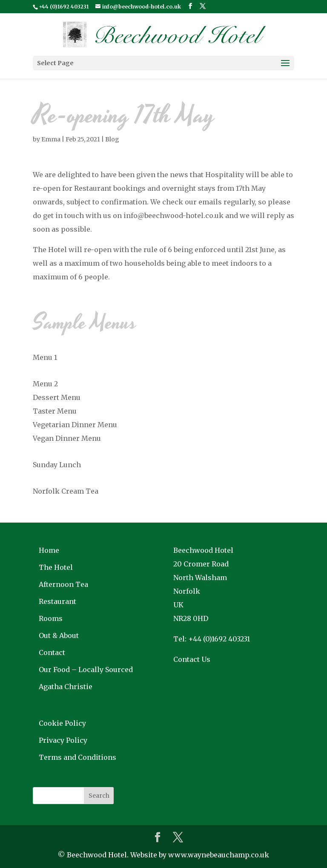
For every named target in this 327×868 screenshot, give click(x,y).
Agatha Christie (66, 687)
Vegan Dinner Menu (67, 438)
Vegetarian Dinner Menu (75, 425)
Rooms (51, 618)
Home (49, 550)
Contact (52, 652)
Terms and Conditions (77, 757)
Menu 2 (45, 384)
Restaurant (57, 601)
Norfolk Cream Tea (66, 491)
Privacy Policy (63, 740)
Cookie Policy (62, 723)
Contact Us (192, 659)
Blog (112, 139)
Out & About (59, 635)
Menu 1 (45, 357)
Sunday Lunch (57, 465)
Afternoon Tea (63, 584)
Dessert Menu (57, 397)
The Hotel (56, 567)
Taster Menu (55, 411)
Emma (51, 139)
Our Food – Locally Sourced (86, 670)
